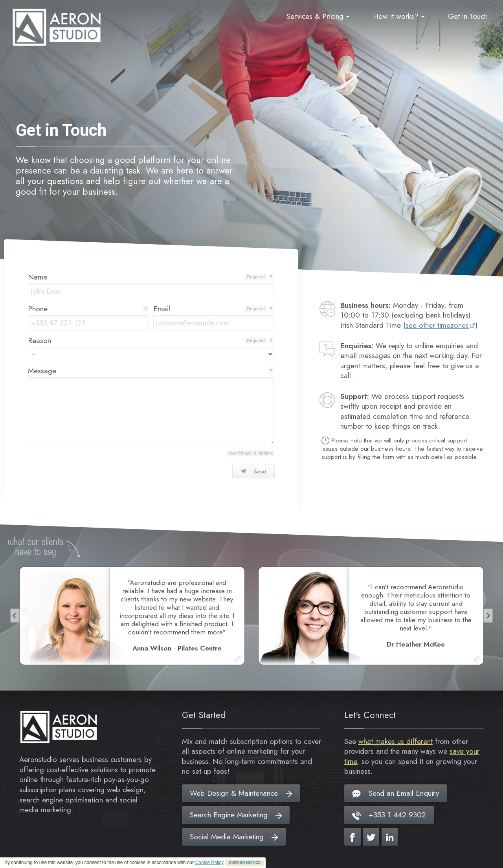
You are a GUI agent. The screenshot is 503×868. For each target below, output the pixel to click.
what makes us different (396, 741)
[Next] (488, 616)
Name (38, 277)
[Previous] (15, 616)
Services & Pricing (318, 16)
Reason (39, 341)
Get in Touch (468, 16)
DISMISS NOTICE (245, 863)
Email (162, 309)
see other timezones (437, 325)
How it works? (399, 16)
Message (42, 371)
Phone (38, 309)
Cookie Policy (209, 863)
